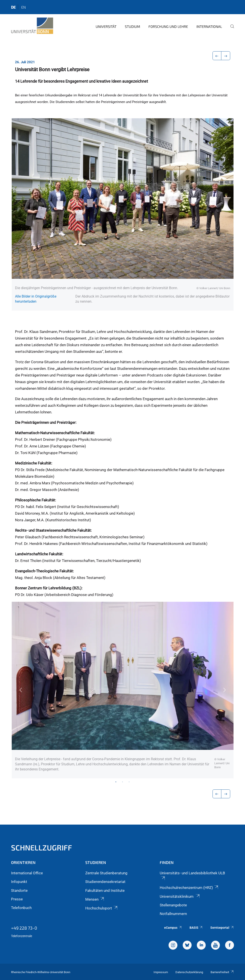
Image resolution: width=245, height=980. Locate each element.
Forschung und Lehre (168, 26)
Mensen (95, 899)
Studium (132, 26)
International (209, 26)
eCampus (173, 928)
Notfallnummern (173, 914)
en (24, 7)
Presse (17, 899)
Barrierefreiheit (222, 972)
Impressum (161, 972)
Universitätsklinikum (180, 896)
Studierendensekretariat (105, 882)
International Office (27, 873)
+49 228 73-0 (24, 928)
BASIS (196, 928)
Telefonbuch (21, 908)
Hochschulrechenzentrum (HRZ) (189, 888)
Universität (106, 26)
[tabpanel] (123, 690)
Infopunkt (19, 882)
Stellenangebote (173, 905)
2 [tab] (123, 782)
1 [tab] (116, 782)
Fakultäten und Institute (105, 890)
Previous (21, 690)
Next (225, 690)
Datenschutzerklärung (189, 972)
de (13, 7)
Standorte (19, 890)
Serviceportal (222, 928)
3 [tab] (129, 782)
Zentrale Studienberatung (106, 873)
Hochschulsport (102, 908)
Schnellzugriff (42, 847)
